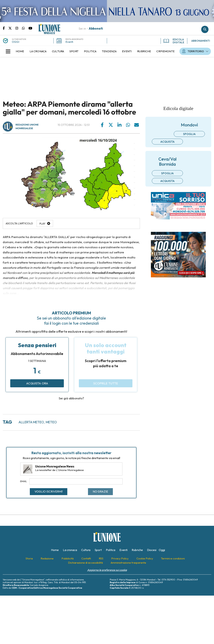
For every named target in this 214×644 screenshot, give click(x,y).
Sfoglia (189, 134)
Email (24, 481)
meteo (51, 422)
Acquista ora (37, 383)
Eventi (69, 42)
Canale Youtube (30, 28)
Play (42, 224)
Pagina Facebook (6, 28)
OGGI (16, 42)
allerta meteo (31, 422)
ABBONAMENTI (201, 41)
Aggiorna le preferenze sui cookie (107, 570)
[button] (8, 51)
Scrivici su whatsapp (25, 28)
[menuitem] (20, 51)
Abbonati (96, 28)
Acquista (167, 142)
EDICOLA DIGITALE (174, 41)
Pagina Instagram (19, 28)
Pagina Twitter (12, 28)
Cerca (205, 29)
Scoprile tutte (106, 383)
